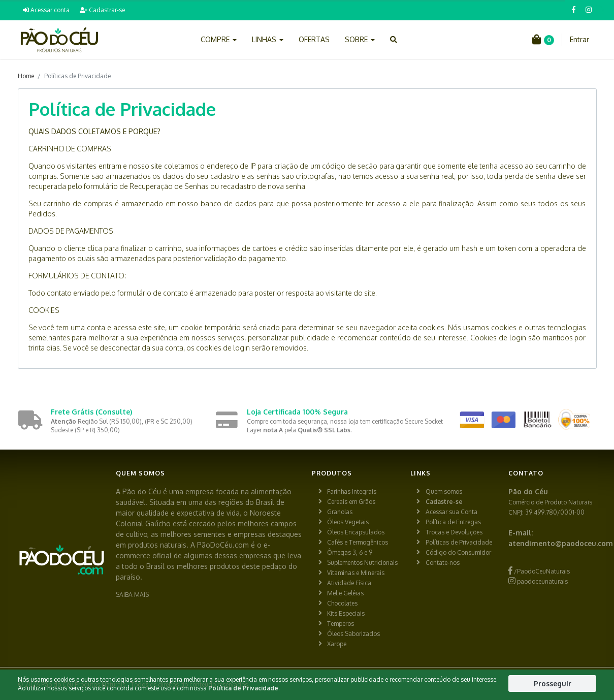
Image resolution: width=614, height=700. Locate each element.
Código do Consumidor (458, 552)
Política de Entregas (453, 522)
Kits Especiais (346, 613)
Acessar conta (46, 10)
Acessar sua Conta (451, 512)
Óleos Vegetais (348, 522)
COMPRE (219, 39)
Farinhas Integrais (352, 491)
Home (26, 76)
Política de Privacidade (243, 688)
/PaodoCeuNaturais (539, 571)
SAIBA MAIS (132, 595)
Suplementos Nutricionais (362, 563)
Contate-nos (443, 563)
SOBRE (360, 39)
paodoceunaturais (538, 581)
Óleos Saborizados (353, 634)
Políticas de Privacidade (459, 542)
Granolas (340, 512)
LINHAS (268, 39)
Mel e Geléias (345, 593)
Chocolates (342, 603)
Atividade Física (349, 583)
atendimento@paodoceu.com (561, 543)
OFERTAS (314, 39)
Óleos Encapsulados (356, 532)
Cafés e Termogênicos (358, 542)
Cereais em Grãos (351, 502)
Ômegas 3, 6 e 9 (350, 552)
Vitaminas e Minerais (356, 573)
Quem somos (444, 491)
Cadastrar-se (102, 10)
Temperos (341, 624)
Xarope (337, 644)
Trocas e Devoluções (454, 532)
